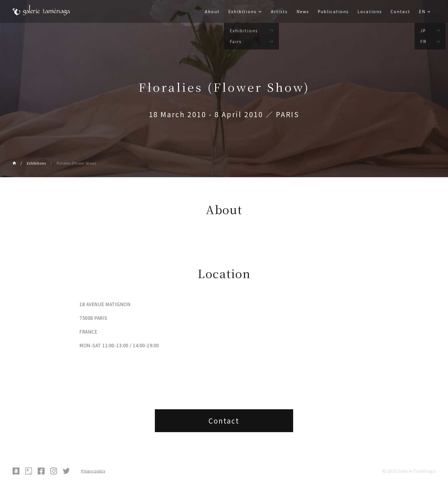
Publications (333, 11)
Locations (370, 11)
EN (422, 11)
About (212, 11)
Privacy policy (93, 471)
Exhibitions (242, 11)
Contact (400, 11)
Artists (279, 11)
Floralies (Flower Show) (77, 163)
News (303, 11)
